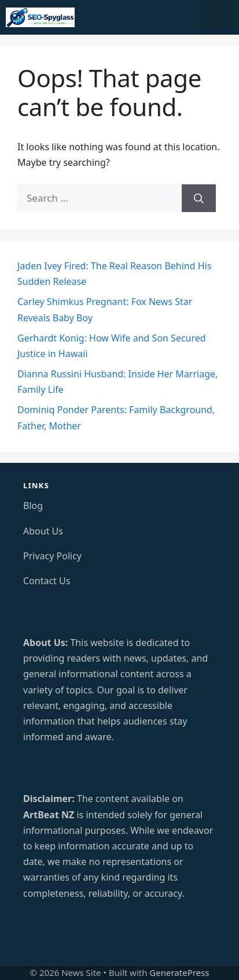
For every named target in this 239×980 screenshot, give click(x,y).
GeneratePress (179, 972)
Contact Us (47, 581)
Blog (33, 506)
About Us (43, 531)
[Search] (199, 198)
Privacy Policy (52, 556)
